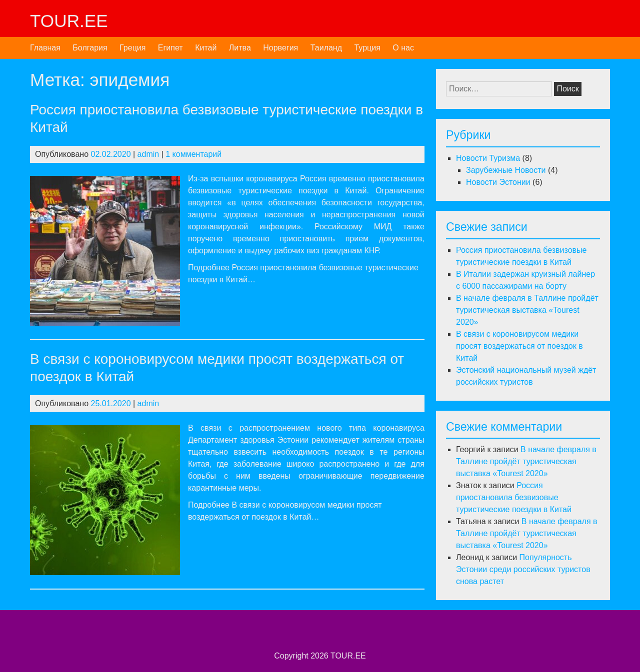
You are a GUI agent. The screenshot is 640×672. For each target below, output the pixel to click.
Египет (170, 48)
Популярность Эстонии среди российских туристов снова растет (523, 569)
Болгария (90, 48)
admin (148, 154)
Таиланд (326, 48)
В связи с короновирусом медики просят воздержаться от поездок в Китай (519, 346)
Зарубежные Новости (506, 170)
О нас (403, 48)
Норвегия (280, 48)
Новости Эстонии (498, 182)
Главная (45, 48)
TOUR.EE (69, 21)
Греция (132, 48)
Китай (206, 48)
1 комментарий (193, 154)
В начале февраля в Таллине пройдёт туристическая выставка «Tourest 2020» (527, 310)
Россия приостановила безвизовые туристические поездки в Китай (514, 497)
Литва (240, 48)
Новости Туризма (488, 158)
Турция (367, 48)
